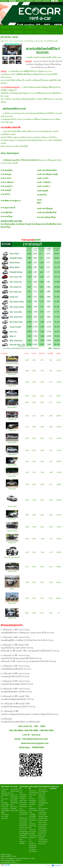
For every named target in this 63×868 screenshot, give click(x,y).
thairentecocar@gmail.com (35, 743)
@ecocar (36, 735)
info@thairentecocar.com (35, 739)
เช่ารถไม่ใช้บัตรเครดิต (51, 41)
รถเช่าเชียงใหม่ (29, 41)
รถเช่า (6, 41)
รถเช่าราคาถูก (18, 41)
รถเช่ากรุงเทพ (38, 41)
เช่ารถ (11, 41)
